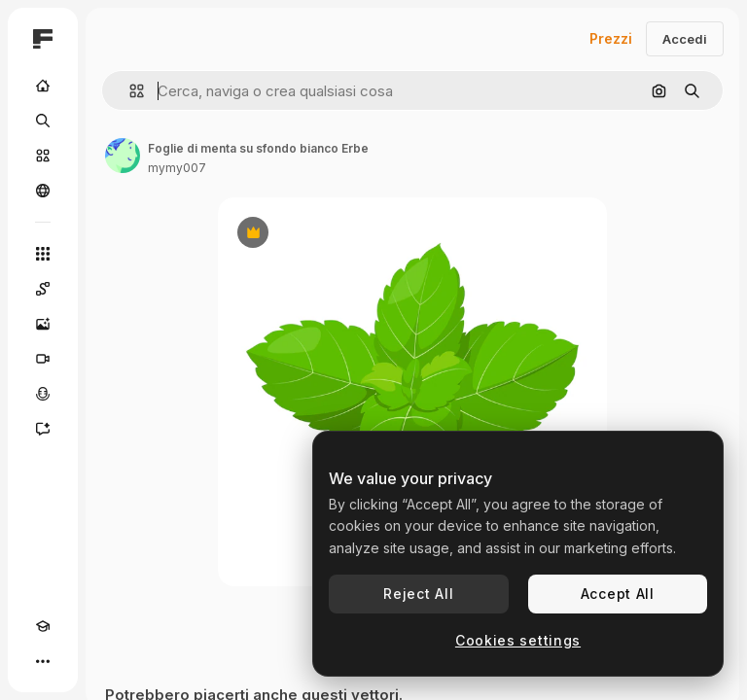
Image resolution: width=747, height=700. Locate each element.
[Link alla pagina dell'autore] (123, 156)
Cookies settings (518, 640)
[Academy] (43, 626)
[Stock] (43, 156)
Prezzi (611, 38)
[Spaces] (43, 289)
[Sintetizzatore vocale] (43, 394)
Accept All (618, 594)
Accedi (685, 39)
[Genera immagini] (43, 324)
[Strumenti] (43, 254)
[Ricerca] (43, 121)
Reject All (418, 594)
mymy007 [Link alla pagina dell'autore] (177, 168)
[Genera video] (43, 359)
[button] (129, 91)
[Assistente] (43, 429)
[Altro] (43, 661)
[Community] (43, 191)
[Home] (43, 86)
